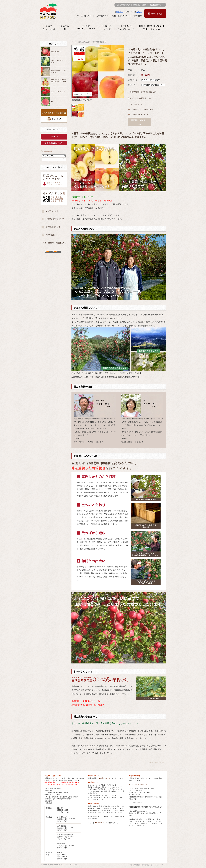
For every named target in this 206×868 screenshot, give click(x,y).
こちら (139, 12)
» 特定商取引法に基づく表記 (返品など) (142, 92)
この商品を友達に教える (140, 115)
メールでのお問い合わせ (138, 784)
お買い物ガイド (102, 16)
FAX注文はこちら (84, 16)
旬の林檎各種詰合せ (99, 42)
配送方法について (53, 227)
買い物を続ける (137, 105)
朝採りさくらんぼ (58, 92)
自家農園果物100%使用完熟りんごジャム (59, 82)
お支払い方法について (55, 219)
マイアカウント (52, 211)
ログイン (120, 12)
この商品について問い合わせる (142, 110)
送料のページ (104, 778)
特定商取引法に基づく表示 (140, 865)
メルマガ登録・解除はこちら (55, 243)
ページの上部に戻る (157, 762)
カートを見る (157, 14)
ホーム (74, 42)
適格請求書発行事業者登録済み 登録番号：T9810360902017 (140, 5)
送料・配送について (120, 16)
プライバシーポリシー (159, 865)
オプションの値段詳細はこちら (141, 98)
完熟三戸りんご (57, 52)
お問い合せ (137, 16)
